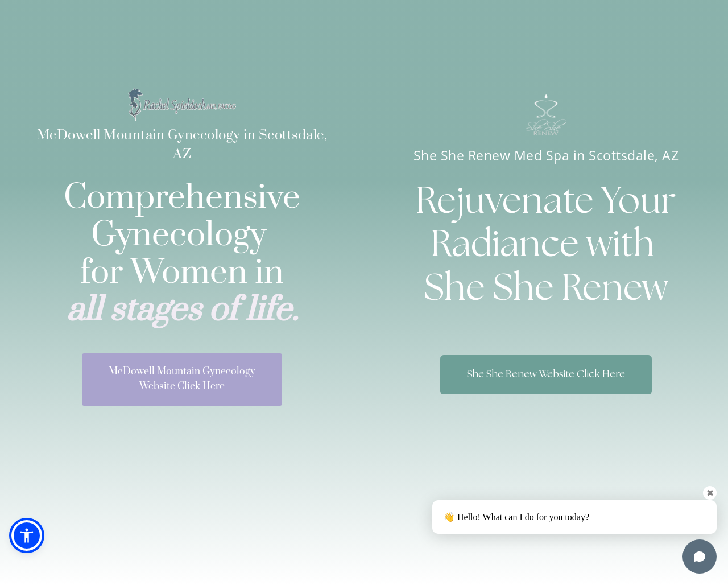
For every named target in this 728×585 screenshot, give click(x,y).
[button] (27, 535)
